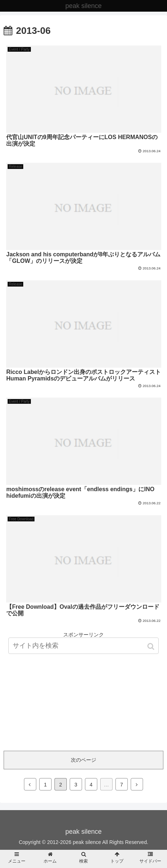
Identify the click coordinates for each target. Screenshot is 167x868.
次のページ (83, 760)
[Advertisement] (83, 691)
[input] (83, 646)
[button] (152, 646)
